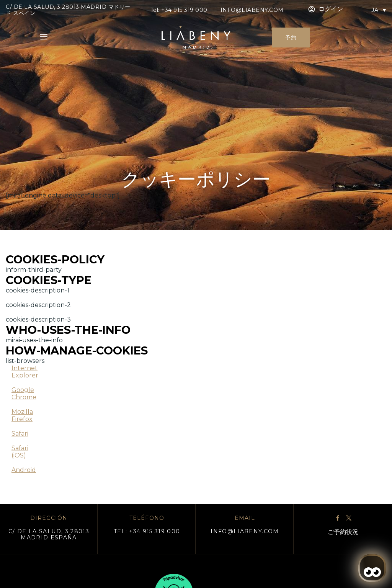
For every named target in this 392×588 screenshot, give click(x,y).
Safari (20, 434)
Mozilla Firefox (22, 415)
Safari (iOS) (20, 452)
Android (24, 470)
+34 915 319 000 (184, 10)
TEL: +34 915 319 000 (147, 531)
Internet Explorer (25, 372)
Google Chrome (24, 394)
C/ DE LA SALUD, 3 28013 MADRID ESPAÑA (49, 534)
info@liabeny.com (252, 10)
